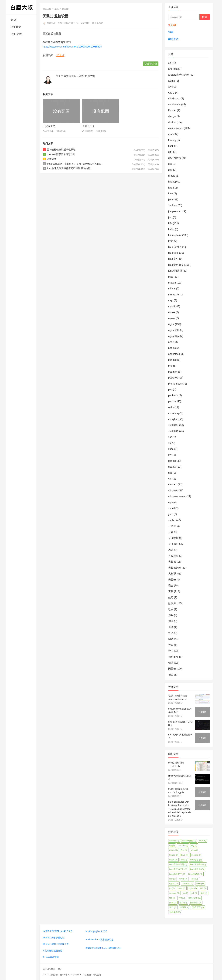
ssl (170, 443)
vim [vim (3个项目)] (182, 898)
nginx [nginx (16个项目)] (174, 884)
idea (171, 194)
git (170, 152)
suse (171, 449)
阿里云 (172, 669)
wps (171, 502)
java (171, 200)
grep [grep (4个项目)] (194, 850)
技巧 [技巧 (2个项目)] (183, 903)
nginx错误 (174, 336)
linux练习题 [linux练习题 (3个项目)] (197, 869)
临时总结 (173, 39)
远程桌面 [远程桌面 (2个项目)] (175, 912)
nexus (172, 318)
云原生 (172, 526)
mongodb (174, 295)
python (172, 401)
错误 (171, 663)
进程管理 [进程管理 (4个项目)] (198, 907)
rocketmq (174, 413)
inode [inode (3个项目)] (173, 860)
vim (170, 479)
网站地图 (87, 975)
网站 (171, 639)
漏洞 (171, 621)
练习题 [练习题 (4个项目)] (184, 907)
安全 (171, 586)
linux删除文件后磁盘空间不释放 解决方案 (69, 168)
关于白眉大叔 (49, 969)
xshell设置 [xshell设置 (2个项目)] (194, 898)
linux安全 (173, 259)
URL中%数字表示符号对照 (61, 154)
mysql (172, 306)
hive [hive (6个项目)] (185, 855)
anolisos (173, 69)
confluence (174, 104)
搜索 (205, 17)
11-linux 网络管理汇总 (54, 938)
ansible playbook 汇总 (96, 931)
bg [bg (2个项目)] (172, 845)
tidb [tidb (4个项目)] (204, 893)
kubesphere (175, 235)
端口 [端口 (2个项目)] (173, 907)
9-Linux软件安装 (51, 957)
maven (172, 283)
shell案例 (173, 425)
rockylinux (174, 419)
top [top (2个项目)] (172, 898)
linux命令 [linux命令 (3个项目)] (196, 860)
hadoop (172, 182)
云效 (171, 532)
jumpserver (175, 211)
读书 (171, 651)
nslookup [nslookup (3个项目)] (188, 884)
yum (171, 514)
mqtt (171, 300)
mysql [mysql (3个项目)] (183, 879)
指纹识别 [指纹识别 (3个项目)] (196, 903)
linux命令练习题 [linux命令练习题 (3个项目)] (178, 864)
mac (171, 277)
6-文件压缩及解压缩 (53, 951)
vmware (173, 485)
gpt (170, 164)
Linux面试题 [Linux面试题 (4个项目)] (195, 874)
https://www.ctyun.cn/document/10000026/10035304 (72, 47)
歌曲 (171, 609)
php (170, 366)
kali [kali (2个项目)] (184, 860)
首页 (14, 20)
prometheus (175, 384)
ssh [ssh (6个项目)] (194, 893)
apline (172, 81)
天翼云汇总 (49, 126)
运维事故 (173, 657)
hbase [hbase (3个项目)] (174, 855)
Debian (172, 110)
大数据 (172, 562)
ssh (170, 437)
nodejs (172, 348)
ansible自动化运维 (179, 75)
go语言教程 (175, 158)
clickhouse (174, 99)
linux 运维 (16, 34)
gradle (172, 176)
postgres (173, 378)
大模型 (172, 574)
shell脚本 (173, 431)
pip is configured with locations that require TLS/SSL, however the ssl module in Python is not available (180, 809)
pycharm (173, 395)
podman (173, 372)
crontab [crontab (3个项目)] (183, 845)
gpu (170, 170)
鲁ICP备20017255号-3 (70, 975)
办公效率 (173, 556)
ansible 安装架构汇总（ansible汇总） (104, 948)
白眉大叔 (49, 23)
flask (171, 146)
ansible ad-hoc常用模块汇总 (100, 939)
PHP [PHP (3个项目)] (200, 884)
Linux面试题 (175, 271)
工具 (171, 591)
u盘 (170, 473)
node (171, 342)
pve (170, 390)
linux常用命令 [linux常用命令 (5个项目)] (198, 864)
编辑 (171, 32)
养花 (171, 550)
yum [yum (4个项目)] (173, 903)
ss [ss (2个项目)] (185, 893)
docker (172, 122)
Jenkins (173, 205)
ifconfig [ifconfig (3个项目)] (196, 855)
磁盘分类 (52, 159)
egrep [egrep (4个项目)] (174, 850)
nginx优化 (174, 330)
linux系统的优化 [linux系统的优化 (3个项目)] (178, 869)
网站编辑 (97, 975)
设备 (171, 645)
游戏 (171, 615)
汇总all (60, 55)
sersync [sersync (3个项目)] (174, 893)
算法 (171, 633)
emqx (171, 134)
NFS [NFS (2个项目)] (194, 879)
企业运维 (173, 544)
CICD (171, 93)
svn (170, 455)
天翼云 (65, 9)
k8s (170, 223)
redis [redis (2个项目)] (182, 888)
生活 (171, 627)
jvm (170, 217)
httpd (171, 188)
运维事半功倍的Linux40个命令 (58, 931)
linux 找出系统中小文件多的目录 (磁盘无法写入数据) (75, 164)
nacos (172, 312)
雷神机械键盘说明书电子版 (61, 150)
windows (173, 491)
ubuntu (172, 467)
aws (171, 87)
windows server (177, 496)
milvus (172, 289)
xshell (172, 508)
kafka (171, 229)
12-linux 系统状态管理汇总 (56, 944)
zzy (60, 969)
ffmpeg (172, 140)
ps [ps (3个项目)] (172, 888)
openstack (174, 354)
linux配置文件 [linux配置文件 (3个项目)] (177, 874)
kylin (171, 241)
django (172, 116)
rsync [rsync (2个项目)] (193, 888)
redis (171, 407)
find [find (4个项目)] (184, 850)
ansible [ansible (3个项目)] (174, 841)
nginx (171, 324)
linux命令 (16, 27)
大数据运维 (175, 568)
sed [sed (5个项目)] (203, 888)
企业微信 (173, 538)
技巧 (171, 597)
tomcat (172, 461)
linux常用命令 (176, 265)
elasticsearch (176, 128)
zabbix (172, 520)
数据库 (172, 603)
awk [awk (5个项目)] (203, 841)
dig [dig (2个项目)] (194, 845)
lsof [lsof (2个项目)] (173, 879)
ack (170, 63)
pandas (172, 360)
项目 (171, 675)
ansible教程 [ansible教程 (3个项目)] (189, 841)
